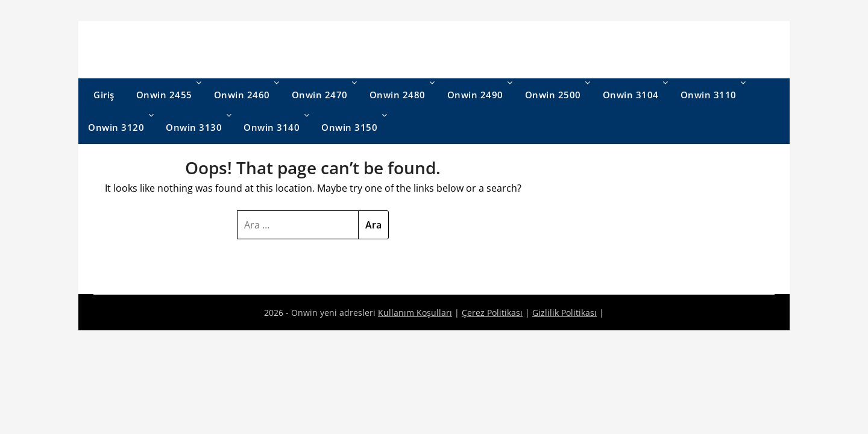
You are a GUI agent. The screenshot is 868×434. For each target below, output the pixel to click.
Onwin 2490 (475, 95)
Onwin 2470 (320, 95)
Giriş (104, 95)
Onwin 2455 (164, 95)
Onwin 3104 (631, 95)
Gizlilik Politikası (565, 313)
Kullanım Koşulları (415, 313)
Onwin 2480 (398, 95)
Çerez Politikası (492, 313)
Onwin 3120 (116, 127)
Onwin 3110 (709, 95)
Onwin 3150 (349, 127)
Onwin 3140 (272, 127)
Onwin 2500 (553, 95)
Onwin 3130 (194, 127)
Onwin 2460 (242, 95)
